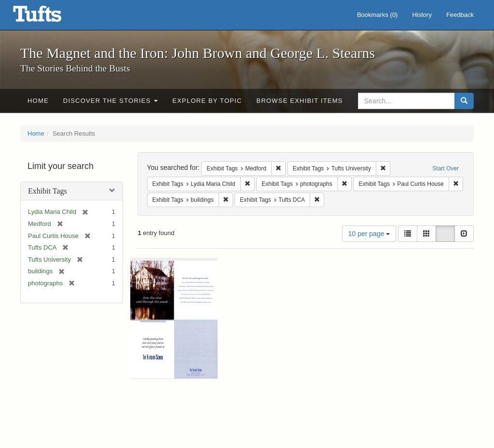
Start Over (446, 168)
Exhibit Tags (48, 191)
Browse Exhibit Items (300, 101)
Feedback (460, 15)
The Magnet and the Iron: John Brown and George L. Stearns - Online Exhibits (49, 17)
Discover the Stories (111, 101)
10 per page (369, 234)
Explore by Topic (207, 101)
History (422, 15)
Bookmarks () (377, 15)
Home (38, 101)
